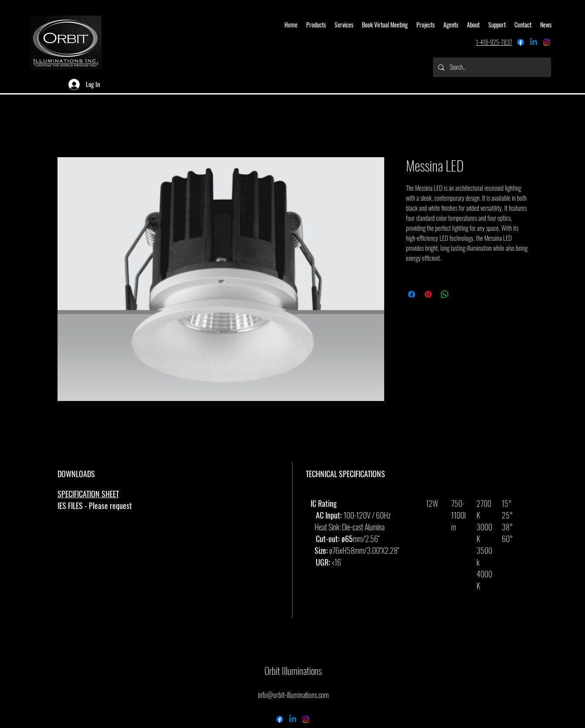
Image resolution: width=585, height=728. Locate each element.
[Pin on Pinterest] (428, 294)
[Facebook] (521, 42)
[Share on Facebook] (412, 294)
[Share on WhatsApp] (445, 294)
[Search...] (491, 67)
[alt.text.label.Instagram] (547, 42)
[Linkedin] (534, 42)
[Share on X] (461, 294)
